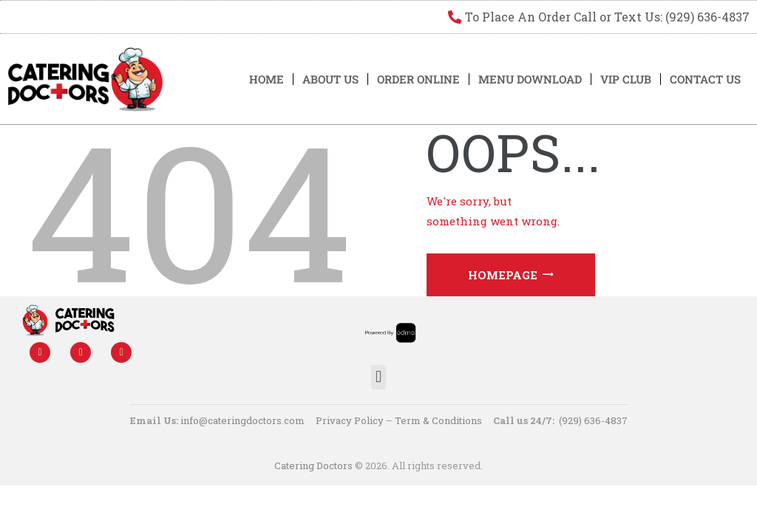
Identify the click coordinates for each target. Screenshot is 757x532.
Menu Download (530, 79)
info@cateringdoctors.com (242, 420)
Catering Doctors (313, 465)
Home (267, 79)
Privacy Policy (350, 420)
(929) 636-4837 (593, 420)
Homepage (503, 275)
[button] (378, 377)
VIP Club (626, 79)
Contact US (705, 79)
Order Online (418, 79)
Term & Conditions (438, 420)
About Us (330, 79)
